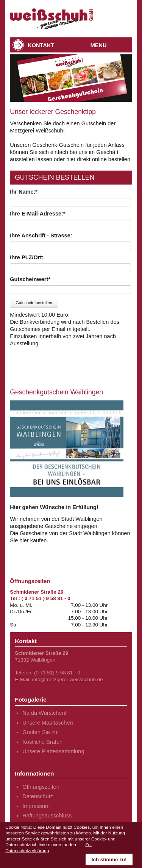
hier (24, 540)
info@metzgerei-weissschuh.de (68, 679)
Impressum (36, 806)
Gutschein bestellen (34, 303)
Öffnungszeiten (41, 787)
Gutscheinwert (30, 279)
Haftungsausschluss (47, 816)
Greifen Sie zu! (41, 732)
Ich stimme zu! (109, 860)
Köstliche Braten (42, 742)
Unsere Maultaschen (48, 723)
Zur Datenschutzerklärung (49, 847)
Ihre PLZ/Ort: (27, 257)
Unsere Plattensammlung (53, 751)
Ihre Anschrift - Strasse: (41, 235)
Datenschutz (38, 796)
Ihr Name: (24, 192)
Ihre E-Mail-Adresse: (37, 214)
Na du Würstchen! (44, 713)
